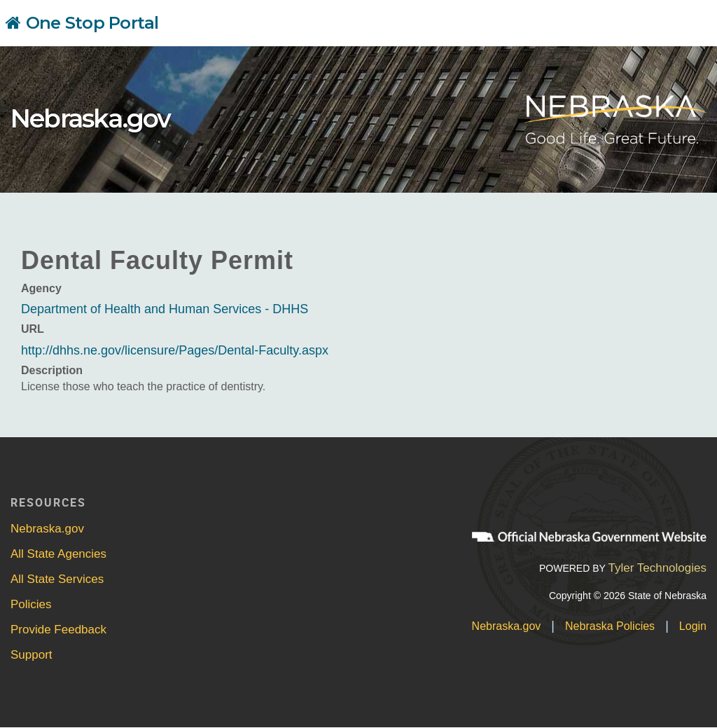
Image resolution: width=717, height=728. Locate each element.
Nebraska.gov (90, 118)
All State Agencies (58, 554)
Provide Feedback (58, 630)
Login (693, 626)
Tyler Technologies (657, 568)
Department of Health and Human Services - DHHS (165, 309)
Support (32, 655)
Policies (31, 604)
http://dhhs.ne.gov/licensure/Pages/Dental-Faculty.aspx (175, 350)
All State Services (57, 579)
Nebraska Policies (610, 626)
